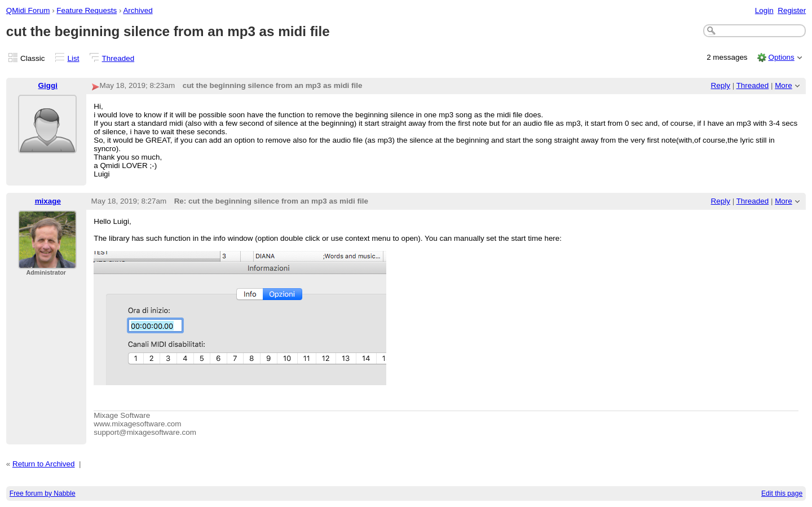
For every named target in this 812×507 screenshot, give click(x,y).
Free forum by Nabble (43, 493)
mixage (48, 201)
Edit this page (782, 493)
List (74, 58)
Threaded (118, 58)
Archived (138, 10)
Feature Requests (87, 10)
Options (781, 57)
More (784, 85)
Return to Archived (44, 464)
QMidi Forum (28, 10)
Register (792, 10)
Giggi (48, 85)
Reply (721, 85)
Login (764, 10)
